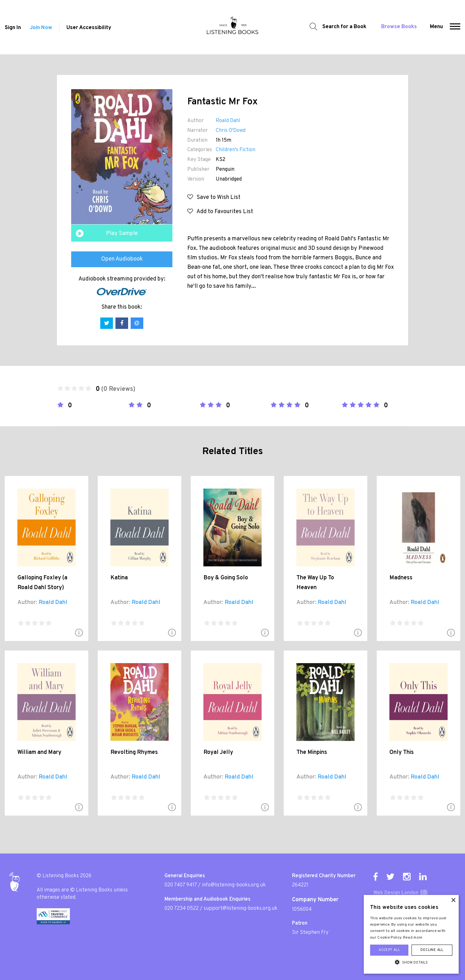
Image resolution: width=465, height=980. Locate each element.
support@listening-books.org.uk (241, 909)
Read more (413, 938)
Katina (119, 578)
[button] (455, 27)
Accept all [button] (389, 950)
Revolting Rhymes (134, 752)
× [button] (453, 900)
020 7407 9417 (181, 885)
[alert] (411, 934)
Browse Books (399, 27)
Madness (401, 578)
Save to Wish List (214, 197)
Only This (402, 752)
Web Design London (396, 893)
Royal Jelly (218, 752)
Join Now (41, 28)
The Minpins (312, 752)
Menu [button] (436, 27)
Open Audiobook (122, 259)
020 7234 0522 (182, 909)
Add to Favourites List (220, 212)
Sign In (13, 28)
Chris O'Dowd (231, 131)
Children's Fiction (236, 150)
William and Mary (39, 752)
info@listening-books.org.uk (234, 885)
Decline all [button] (432, 950)
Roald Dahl (228, 121)
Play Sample (122, 234)
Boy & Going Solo (226, 578)
